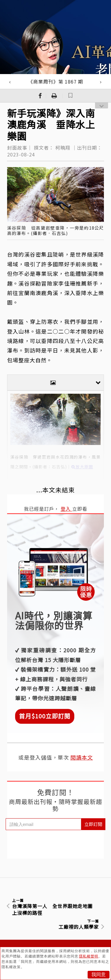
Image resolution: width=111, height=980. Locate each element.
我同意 (99, 975)
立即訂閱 (93, 824)
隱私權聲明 (89, 956)
